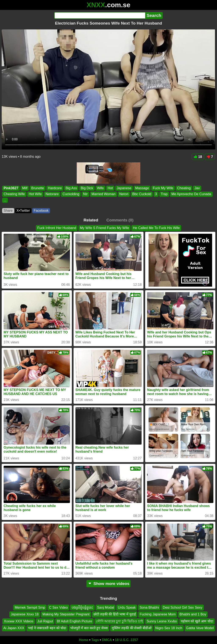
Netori (124, 194)
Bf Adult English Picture (74, 621)
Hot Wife (35, 194)
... (5, 200)
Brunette (38, 188)
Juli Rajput (45, 621)
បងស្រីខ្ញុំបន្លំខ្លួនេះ (82, 607)
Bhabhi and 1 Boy (193, 614)
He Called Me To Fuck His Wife (156, 228)
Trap (164, 194)
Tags (95, 640)
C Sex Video (58, 607)
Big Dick (87, 188)
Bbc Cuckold (142, 194)
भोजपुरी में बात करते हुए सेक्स (89, 628)
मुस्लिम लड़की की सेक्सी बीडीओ (132, 628)
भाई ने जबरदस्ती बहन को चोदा (47, 628)
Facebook (41, 211)
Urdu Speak (127, 607)
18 (198, 157)
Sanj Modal (106, 607)
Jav (197, 188)
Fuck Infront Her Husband (57, 228)
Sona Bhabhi (149, 607)
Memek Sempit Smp (30, 607)
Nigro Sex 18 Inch (169, 628)
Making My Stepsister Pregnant (66, 614)
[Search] (100, 15)
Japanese (124, 188)
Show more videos (109, 584)
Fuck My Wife (163, 188)
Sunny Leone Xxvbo (162, 621)
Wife (100, 188)
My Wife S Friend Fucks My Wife (104, 228)
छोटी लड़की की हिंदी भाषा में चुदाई (115, 614)
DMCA (107, 640)
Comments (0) (120, 220)
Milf (25, 188)
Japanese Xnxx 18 (25, 614)
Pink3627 (11, 188)
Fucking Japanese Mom (158, 614)
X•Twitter (23, 211)
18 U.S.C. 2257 (126, 640)
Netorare (52, 194)
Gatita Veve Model (200, 628)
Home (84, 640)
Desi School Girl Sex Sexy (183, 607)
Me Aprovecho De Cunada (191, 194)
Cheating (184, 188)
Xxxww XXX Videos (19, 621)
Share (8, 211)
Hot (110, 188)
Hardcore (55, 188)
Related (91, 220)
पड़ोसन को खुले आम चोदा (197, 621)
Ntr (85, 194)
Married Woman (104, 194)
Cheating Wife (14, 194)
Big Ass (71, 188)
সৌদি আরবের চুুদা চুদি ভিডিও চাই (119, 621)
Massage (142, 188)
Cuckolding (71, 194)
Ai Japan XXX (14, 628)
